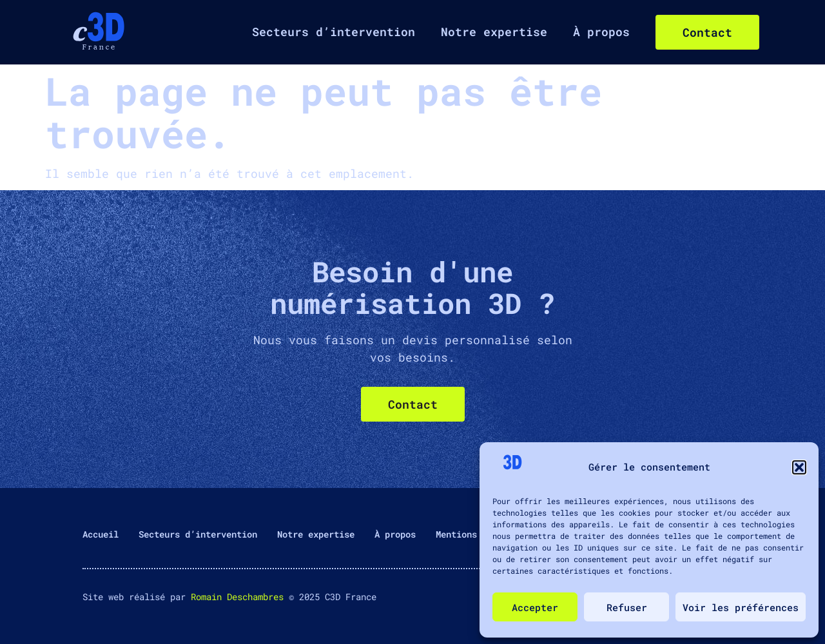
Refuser (627, 607)
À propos (601, 32)
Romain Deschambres (237, 597)
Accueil (101, 534)
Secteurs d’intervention (334, 32)
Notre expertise (494, 32)
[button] (799, 467)
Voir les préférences (741, 607)
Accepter (535, 607)
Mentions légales (477, 534)
